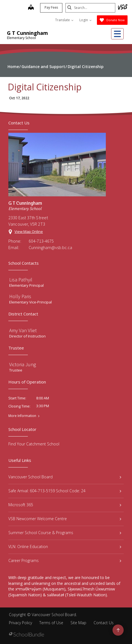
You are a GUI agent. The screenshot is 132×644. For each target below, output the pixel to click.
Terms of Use (51, 623)
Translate (64, 20)
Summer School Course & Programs (65, 533)
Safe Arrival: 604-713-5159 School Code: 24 (65, 491)
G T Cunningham (27, 33)
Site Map (78, 623)
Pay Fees (51, 7)
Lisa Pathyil (21, 280)
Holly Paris (20, 296)
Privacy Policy (20, 623)
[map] (31, 8)
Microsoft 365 (65, 505)
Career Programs (65, 560)
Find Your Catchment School (34, 444)
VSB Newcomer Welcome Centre (65, 519)
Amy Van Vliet (23, 330)
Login (85, 20)
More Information (22, 416)
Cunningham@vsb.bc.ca (50, 247)
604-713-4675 (41, 241)
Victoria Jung (23, 364)
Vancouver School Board (65, 477)
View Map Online (29, 231)
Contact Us (104, 623)
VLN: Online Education (65, 547)
